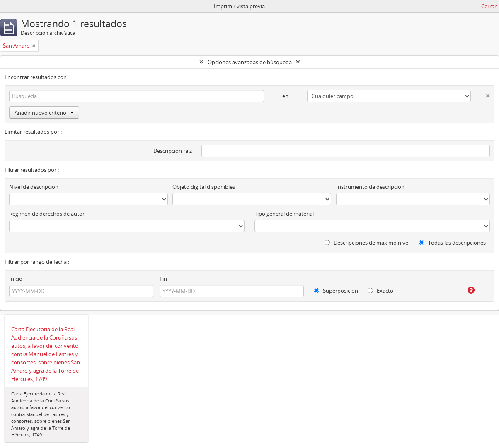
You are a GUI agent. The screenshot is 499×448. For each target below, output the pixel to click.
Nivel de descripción (34, 187)
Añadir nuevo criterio (44, 113)
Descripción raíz (173, 151)
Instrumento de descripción (370, 187)
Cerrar (489, 6)
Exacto (380, 291)
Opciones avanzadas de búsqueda (250, 62)
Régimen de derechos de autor (47, 214)
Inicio (16, 279)
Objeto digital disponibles (204, 187)
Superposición (336, 291)
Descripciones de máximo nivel (367, 243)
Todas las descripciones (452, 243)
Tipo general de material (284, 214)
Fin (163, 279)
